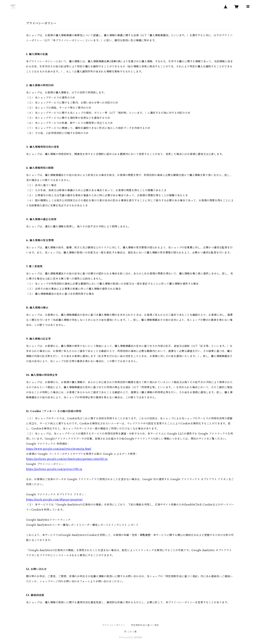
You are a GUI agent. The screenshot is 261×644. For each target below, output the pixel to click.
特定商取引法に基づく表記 (145, 625)
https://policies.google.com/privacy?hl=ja (54, 469)
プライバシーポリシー (114, 625)
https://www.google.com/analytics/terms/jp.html (59, 449)
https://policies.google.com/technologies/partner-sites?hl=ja (67, 459)
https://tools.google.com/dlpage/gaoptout (54, 500)
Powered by (131, 637)
